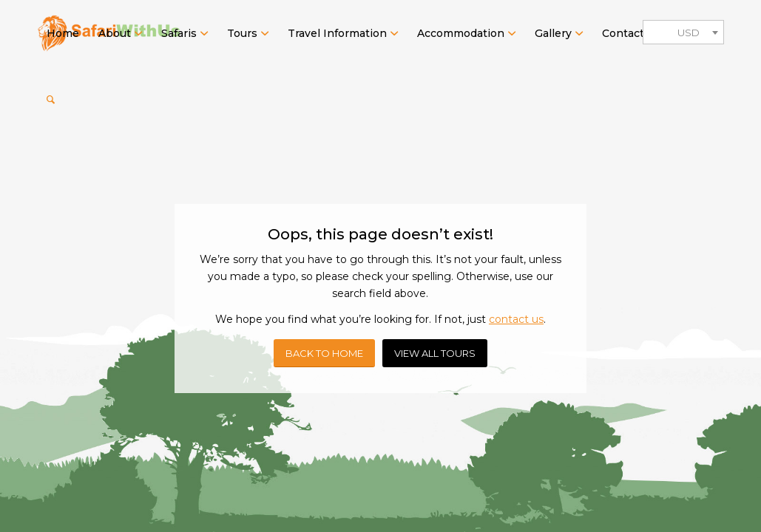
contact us (516, 319)
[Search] (51, 100)
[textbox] (683, 33)
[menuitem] (63, 33)
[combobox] (683, 32)
